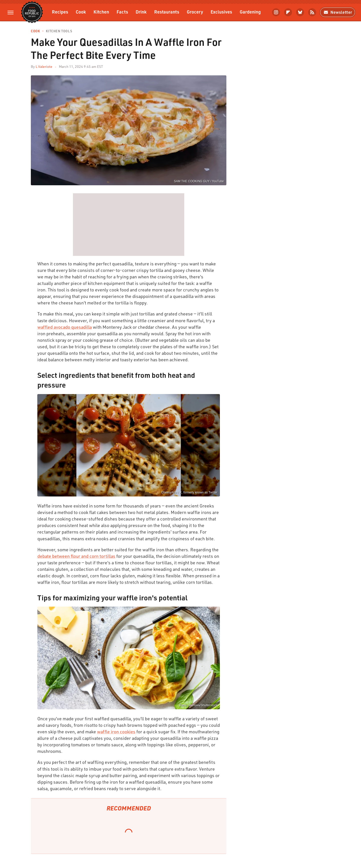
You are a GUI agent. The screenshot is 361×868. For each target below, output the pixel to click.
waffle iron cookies (116, 732)
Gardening (250, 12)
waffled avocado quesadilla (65, 327)
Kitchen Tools (59, 31)
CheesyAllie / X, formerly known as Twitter (189, 492)
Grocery (195, 12)
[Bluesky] (300, 12)
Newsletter (338, 12)
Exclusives (221, 12)
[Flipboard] (288, 12)
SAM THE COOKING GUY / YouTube (199, 181)
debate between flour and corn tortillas (76, 556)
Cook (81, 12)
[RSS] (312, 12)
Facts (122, 12)
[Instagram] (276, 12)
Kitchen (101, 12)
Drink (141, 12)
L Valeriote (44, 66)
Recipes (60, 12)
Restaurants (167, 12)
